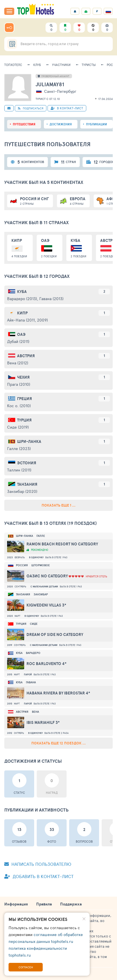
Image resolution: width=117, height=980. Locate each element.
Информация (16, 904)
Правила (44, 904)
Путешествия (24, 124)
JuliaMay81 (50, 84)
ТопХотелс (13, 65)
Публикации (97, 124)
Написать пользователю (38, 864)
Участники (61, 65)
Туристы (89, 65)
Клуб (37, 65)
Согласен (26, 967)
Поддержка (71, 904)
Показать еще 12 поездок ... (58, 743)
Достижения (61, 124)
